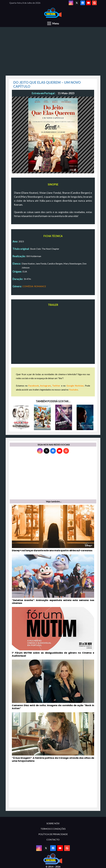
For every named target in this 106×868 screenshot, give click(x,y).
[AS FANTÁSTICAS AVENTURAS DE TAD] (42, 417)
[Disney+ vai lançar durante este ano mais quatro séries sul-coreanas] (53, 528)
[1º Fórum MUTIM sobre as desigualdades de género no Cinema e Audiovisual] (53, 632)
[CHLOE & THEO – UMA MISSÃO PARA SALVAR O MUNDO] (21, 417)
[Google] (94, 3)
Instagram (46, 386)
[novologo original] (53, 13)
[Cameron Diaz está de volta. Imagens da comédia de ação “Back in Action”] (53, 685)
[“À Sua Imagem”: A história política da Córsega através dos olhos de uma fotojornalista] (53, 737)
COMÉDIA (28, 286)
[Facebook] (83, 3)
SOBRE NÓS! (53, 823)
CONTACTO (53, 840)
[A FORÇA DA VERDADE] (85, 417)
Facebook (34, 386)
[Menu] (53, 23)
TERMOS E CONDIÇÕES (53, 829)
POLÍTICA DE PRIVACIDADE (53, 834)
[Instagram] (71, 3)
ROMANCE (40, 286)
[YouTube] (88, 3)
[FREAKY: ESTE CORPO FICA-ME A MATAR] (64, 417)
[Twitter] (77, 3)
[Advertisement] (53, 53)
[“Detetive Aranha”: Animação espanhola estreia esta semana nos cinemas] (53, 580)
